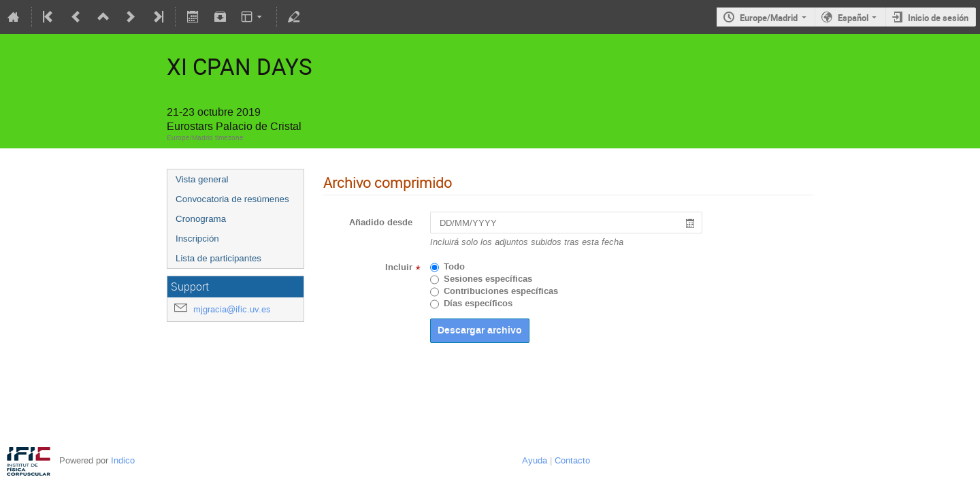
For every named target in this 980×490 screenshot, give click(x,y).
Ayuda (535, 460)
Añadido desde (381, 223)
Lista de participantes (218, 258)
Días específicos (478, 304)
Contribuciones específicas (501, 291)
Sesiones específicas (488, 279)
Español (853, 18)
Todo (454, 267)
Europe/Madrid (769, 18)
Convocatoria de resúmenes (232, 199)
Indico (123, 460)
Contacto (572, 460)
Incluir (399, 267)
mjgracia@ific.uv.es (232, 309)
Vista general (202, 179)
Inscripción (197, 239)
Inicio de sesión (938, 18)
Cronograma (201, 219)
